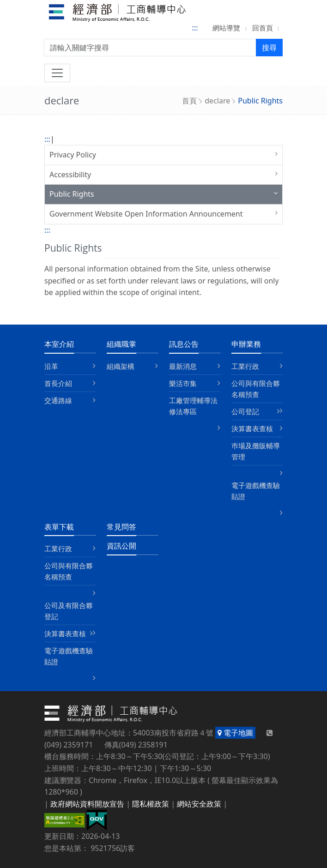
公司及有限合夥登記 (69, 611)
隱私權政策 (151, 804)
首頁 (189, 101)
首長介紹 (58, 383)
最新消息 (183, 366)
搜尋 (269, 48)
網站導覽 (226, 28)
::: (195, 28)
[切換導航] (57, 73)
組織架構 (121, 366)
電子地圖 (235, 733)
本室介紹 (59, 344)
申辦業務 (246, 344)
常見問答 (121, 527)
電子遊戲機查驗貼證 (256, 491)
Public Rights (72, 194)
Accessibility (70, 175)
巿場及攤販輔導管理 (256, 451)
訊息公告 (184, 344)
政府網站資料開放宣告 (87, 804)
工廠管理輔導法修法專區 (193, 406)
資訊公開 (121, 546)
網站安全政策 (199, 804)
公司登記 (245, 411)
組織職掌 (121, 344)
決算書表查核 (252, 428)
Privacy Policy (73, 155)
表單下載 (59, 527)
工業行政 (245, 366)
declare (217, 101)
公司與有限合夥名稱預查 (256, 389)
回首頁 (263, 28)
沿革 (51, 366)
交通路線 (58, 400)
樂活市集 (183, 383)
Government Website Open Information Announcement (146, 214)
